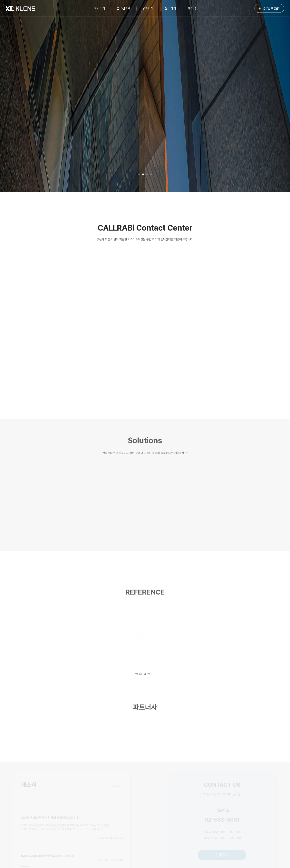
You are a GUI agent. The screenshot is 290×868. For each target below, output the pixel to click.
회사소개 (100, 8)
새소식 (192, 8)
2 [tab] (143, 174)
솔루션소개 (124, 8)
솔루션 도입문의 (269, 8)
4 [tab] (151, 174)
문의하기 (170, 8)
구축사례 (148, 8)
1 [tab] (139, 174)
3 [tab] (147, 174)
